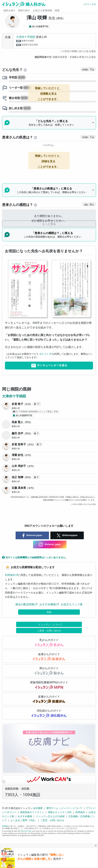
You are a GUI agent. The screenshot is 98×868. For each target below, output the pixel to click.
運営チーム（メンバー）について (64, 808)
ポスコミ (44, 354)
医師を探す (24, 10)
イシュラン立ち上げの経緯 (50, 816)
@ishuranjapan (67, 535)
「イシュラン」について (49, 624)
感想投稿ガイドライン (32, 812)
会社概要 (38, 808)
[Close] (96, 845)
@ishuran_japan (50, 545)
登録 (49, 612)
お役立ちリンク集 (72, 604)
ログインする (90, 4)
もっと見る (49, 224)
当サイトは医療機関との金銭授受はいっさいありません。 (35, 557)
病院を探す (9, 10)
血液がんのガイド (49, 657)
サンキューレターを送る (49, 366)
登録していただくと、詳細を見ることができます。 (48, 161)
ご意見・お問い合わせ (49, 631)
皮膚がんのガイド (49, 699)
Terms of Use (26, 831)
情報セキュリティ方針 (60, 812)
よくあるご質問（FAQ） (24, 820)
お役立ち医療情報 (42, 10)
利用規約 (10, 575)
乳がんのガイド (49, 643)
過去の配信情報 (25, 604)
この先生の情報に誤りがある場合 (78, 51)
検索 (57, 10)
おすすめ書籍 (48, 604)
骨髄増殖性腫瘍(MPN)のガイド (49, 685)
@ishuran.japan (32, 535)
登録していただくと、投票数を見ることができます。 (48, 94)
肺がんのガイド (49, 671)
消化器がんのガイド (49, 713)
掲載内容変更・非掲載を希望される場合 (65, 57)
